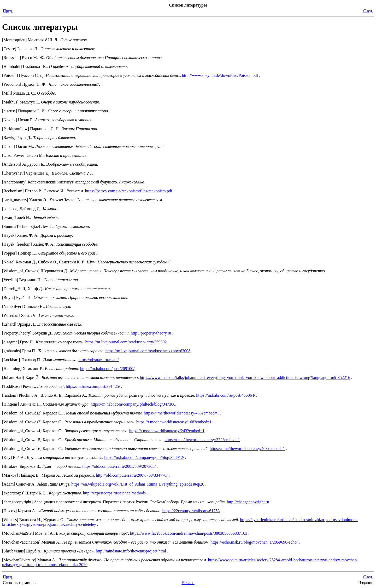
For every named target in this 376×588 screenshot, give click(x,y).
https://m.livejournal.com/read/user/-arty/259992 (126, 342)
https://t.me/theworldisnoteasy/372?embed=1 (202, 440)
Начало (188, 583)
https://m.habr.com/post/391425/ (93, 386)
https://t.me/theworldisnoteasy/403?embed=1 (247, 449)
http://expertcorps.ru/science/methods (114, 493)
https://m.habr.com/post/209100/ (107, 369)
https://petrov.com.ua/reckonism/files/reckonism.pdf (129, 191)
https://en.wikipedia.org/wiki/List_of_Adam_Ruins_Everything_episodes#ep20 (138, 484)
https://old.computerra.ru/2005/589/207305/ (119, 466)
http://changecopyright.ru (248, 502)
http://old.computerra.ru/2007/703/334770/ (132, 475)
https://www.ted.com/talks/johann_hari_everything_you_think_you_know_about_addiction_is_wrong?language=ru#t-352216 (245, 377)
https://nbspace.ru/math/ (98, 360)
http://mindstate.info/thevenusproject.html (131, 551)
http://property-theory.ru (151, 333)
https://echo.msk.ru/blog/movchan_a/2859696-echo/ (254, 542)
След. (368, 11)
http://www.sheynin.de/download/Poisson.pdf (220, 75)
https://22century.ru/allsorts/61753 (191, 511)
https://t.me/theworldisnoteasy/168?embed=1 (174, 422)
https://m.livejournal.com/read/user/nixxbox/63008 (148, 351)
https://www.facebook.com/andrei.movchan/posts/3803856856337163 (189, 533)
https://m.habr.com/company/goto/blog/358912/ (144, 457)
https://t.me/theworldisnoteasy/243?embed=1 (167, 431)
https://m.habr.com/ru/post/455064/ (226, 395)
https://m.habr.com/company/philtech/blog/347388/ (134, 404)
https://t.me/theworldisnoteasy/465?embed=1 (182, 413)
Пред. (8, 11)
